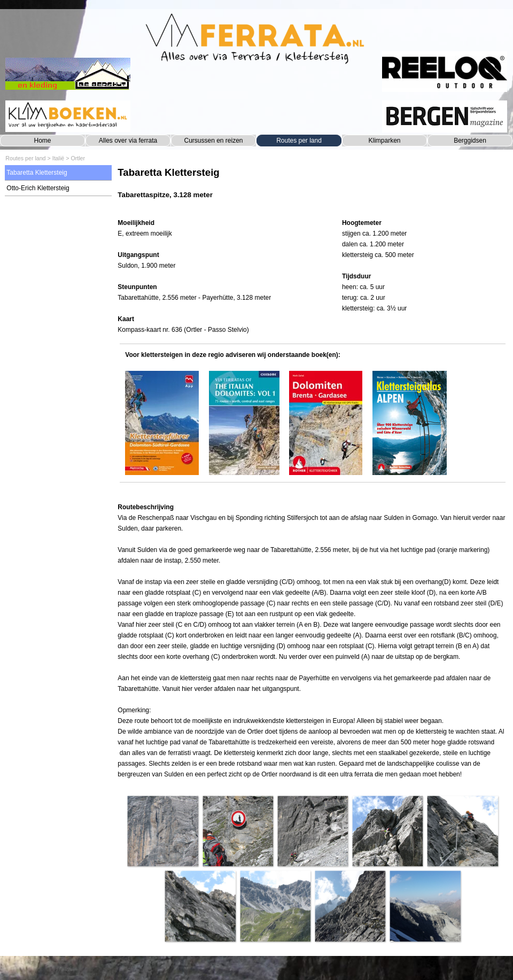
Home (42, 141)
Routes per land (299, 141)
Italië (59, 158)
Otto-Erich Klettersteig (38, 188)
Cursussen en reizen (213, 141)
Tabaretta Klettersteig (37, 173)
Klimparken (384, 141)
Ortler (78, 158)
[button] (162, 831)
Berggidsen (470, 141)
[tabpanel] (312, 188)
